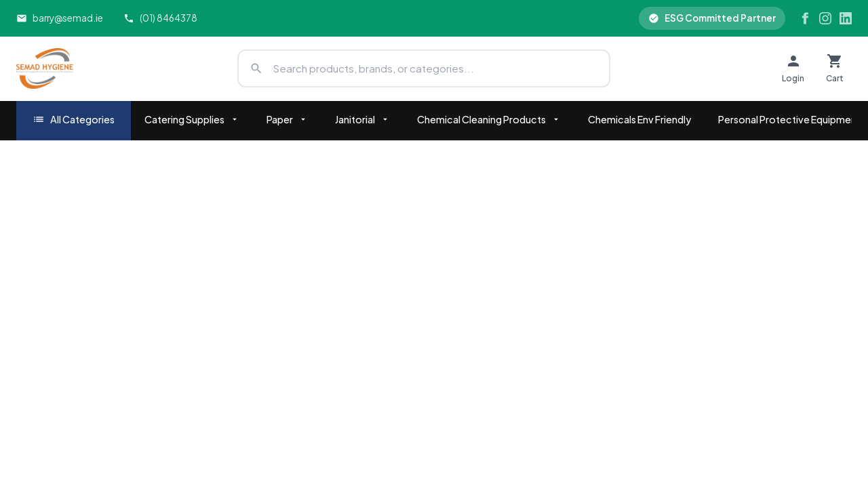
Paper (287, 119)
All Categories (74, 120)
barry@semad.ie (60, 18)
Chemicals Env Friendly (639, 119)
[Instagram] (825, 18)
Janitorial (362, 119)
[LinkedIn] (846, 18)
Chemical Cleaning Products (489, 119)
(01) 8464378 (160, 18)
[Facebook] (805, 18)
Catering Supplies (192, 119)
